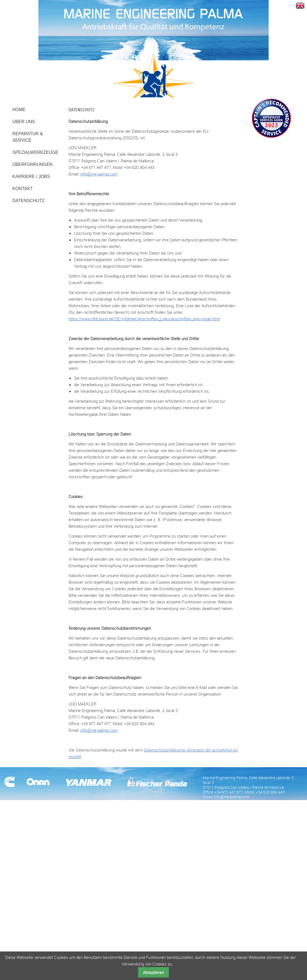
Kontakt (22, 189)
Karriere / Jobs (31, 176)
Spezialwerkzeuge (35, 152)
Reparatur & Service (28, 137)
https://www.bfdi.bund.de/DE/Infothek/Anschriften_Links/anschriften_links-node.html (144, 319)
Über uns (24, 122)
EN (300, 5)
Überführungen (32, 164)
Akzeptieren (153, 972)
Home (19, 110)
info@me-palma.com (99, 174)
